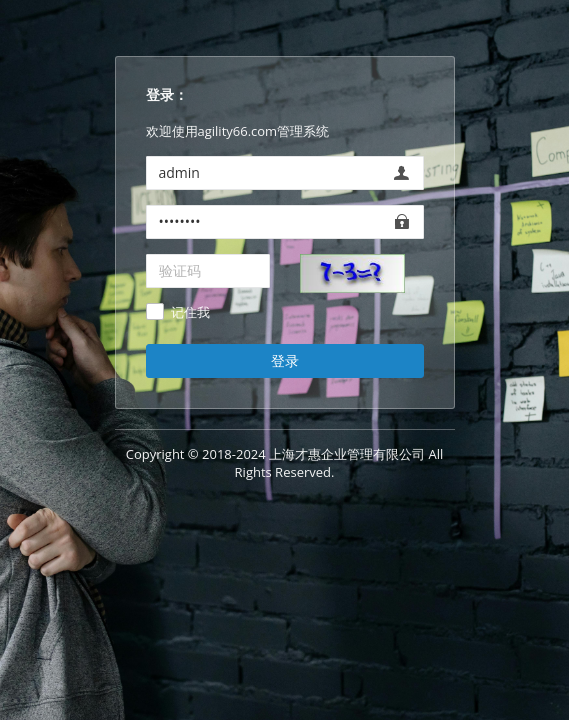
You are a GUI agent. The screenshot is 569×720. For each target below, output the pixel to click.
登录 (285, 360)
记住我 (190, 313)
